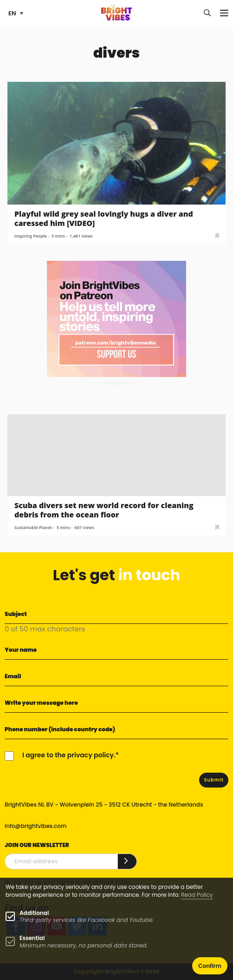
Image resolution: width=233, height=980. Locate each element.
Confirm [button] (210, 966)
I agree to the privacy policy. (69, 755)
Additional (34, 913)
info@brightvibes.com (36, 826)
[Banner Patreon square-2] (116, 319)
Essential (32, 938)
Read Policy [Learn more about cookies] (197, 895)
